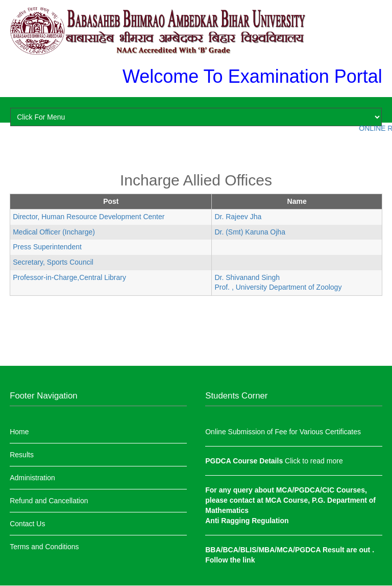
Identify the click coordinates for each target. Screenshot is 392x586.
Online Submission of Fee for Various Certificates (283, 432)
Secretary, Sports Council (53, 262)
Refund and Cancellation (49, 501)
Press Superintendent (47, 247)
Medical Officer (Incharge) (54, 232)
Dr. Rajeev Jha (238, 217)
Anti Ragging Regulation (247, 521)
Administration (32, 478)
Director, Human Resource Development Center (89, 217)
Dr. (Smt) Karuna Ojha (250, 232)
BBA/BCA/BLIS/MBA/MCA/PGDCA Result (276, 550)
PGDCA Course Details (245, 461)
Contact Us (27, 524)
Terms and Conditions (44, 547)
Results (22, 455)
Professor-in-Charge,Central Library (69, 277)
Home (19, 432)
